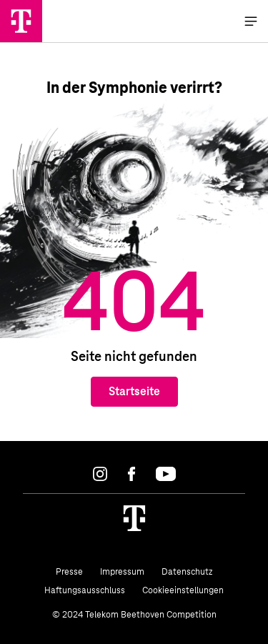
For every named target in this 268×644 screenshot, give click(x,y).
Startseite (134, 391)
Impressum (122, 572)
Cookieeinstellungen (183, 590)
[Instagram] (100, 474)
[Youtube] (166, 474)
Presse (69, 572)
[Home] (21, 21)
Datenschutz (187, 572)
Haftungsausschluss (85, 590)
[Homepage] (134, 518)
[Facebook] (131, 474)
